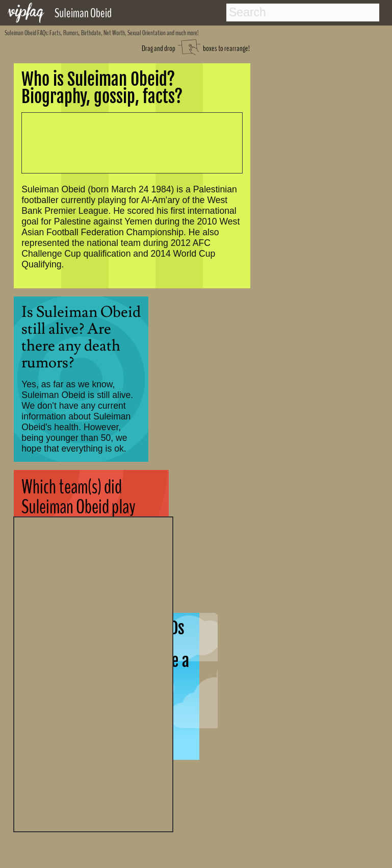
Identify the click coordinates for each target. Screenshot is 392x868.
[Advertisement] (93, 673)
